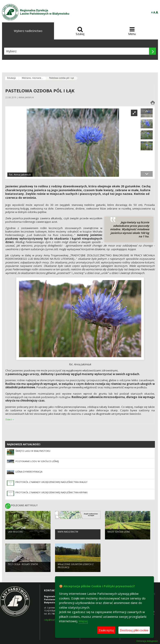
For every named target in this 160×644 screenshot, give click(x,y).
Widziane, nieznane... (32, 78)
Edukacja (11, 78)
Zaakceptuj (106, 630)
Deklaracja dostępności (147, 641)
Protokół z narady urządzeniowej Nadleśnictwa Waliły (51, 482)
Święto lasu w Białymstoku (33, 451)
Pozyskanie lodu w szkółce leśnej (37, 461)
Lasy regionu (15, 532)
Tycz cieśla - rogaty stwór (23, 564)
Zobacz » (10, 419)
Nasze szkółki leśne (119, 532)
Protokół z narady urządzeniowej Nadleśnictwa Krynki (51, 492)
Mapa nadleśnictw (68, 532)
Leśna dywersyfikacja (29, 472)
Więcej (83, 621)
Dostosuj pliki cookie (134, 630)
